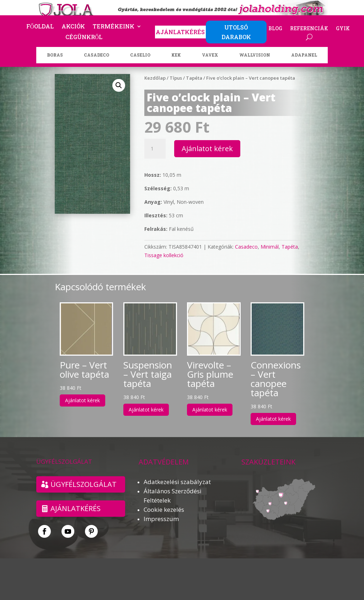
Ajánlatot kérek (207, 148)
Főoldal (40, 27)
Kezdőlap (155, 78)
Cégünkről (84, 38)
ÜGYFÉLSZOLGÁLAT (84, 484)
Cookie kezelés (164, 509)
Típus (176, 78)
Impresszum (161, 519)
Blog (275, 29)
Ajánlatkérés (76, 508)
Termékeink (114, 27)
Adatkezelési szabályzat (177, 482)
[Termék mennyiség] (155, 149)
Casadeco (246, 247)
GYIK (343, 29)
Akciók (73, 27)
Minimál (270, 247)
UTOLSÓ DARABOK (236, 32)
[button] (119, 85)
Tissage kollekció (164, 255)
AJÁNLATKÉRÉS (180, 32)
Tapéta (194, 78)
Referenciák (309, 29)
